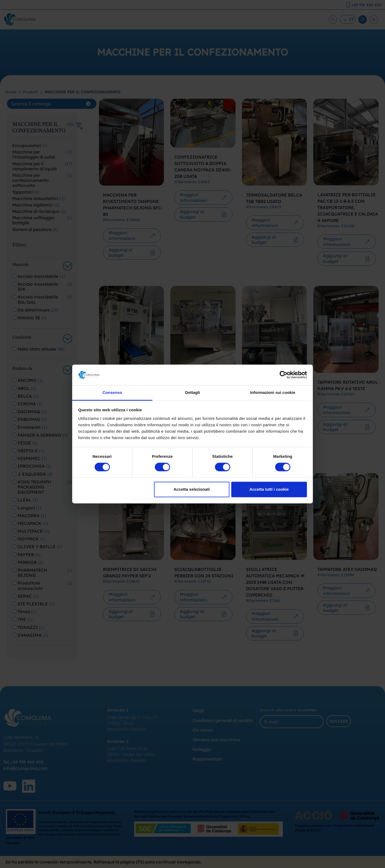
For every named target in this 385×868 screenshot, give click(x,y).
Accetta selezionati (192, 489)
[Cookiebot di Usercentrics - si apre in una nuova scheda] (284, 375)
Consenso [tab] (112, 392)
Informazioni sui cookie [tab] (273, 392)
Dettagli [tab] (192, 392)
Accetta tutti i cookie (269, 489)
